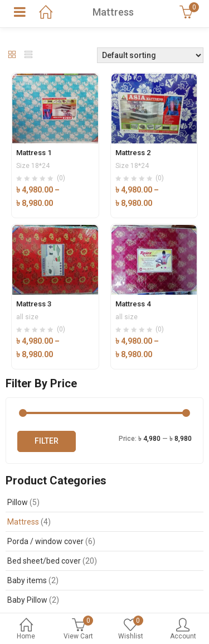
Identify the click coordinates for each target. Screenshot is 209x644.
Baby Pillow (27, 600)
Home (26, 630)
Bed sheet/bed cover (44, 561)
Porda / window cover (45, 541)
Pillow (18, 502)
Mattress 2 (133, 153)
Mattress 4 (133, 304)
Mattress (23, 522)
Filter (47, 441)
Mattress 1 (34, 153)
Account (183, 630)
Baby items (27, 580)
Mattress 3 (34, 304)
